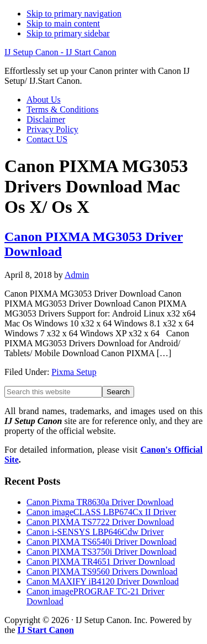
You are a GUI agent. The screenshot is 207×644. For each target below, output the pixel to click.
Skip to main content (63, 23)
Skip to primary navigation (74, 14)
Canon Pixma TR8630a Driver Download (100, 502)
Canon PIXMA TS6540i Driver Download (102, 542)
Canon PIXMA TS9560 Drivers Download (102, 571)
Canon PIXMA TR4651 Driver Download (101, 562)
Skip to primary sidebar (68, 33)
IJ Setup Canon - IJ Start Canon (60, 52)
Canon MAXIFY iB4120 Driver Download (103, 581)
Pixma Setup (74, 372)
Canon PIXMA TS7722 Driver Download (100, 522)
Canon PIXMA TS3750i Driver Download (102, 552)
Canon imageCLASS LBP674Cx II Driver (101, 512)
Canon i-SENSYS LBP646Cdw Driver (95, 532)
